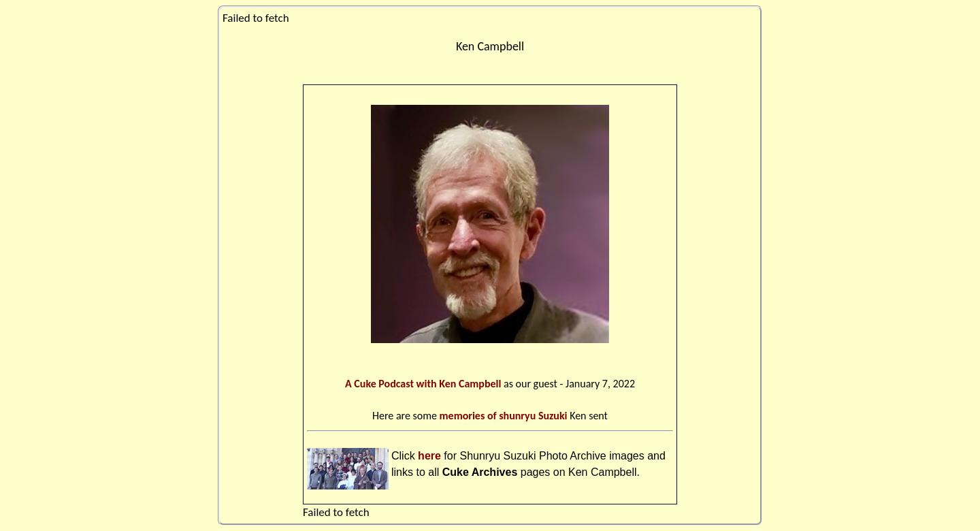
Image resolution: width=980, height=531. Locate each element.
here (429, 456)
